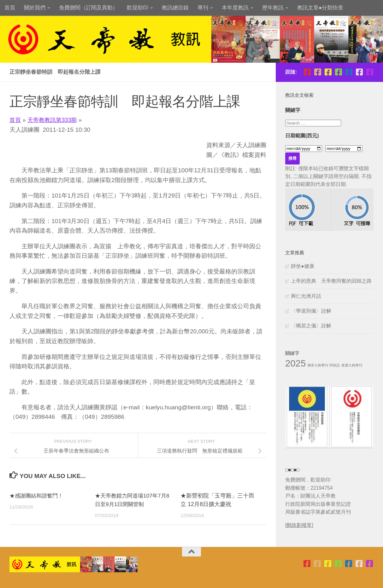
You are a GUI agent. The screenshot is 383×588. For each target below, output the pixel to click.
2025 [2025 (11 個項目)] (295, 363)
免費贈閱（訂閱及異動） (88, 8)
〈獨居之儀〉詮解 (311, 326)
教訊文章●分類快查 (320, 8)
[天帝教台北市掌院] (307, 72)
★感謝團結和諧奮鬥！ (38, 496)
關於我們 (35, 8)
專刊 (203, 8)
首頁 (10, 8)
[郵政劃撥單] (299, 525)
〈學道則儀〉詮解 (311, 311)
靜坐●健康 (303, 266)
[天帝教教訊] (349, 72)
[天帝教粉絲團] (370, 72)
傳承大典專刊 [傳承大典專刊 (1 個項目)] (318, 365)
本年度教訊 (235, 8)
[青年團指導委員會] (338, 72)
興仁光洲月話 (306, 296)
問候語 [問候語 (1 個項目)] (335, 365)
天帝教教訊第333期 (54, 120)
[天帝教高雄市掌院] (328, 72)
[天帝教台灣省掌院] (318, 72)
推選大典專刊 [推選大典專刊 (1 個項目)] (352, 365)
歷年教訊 (273, 8)
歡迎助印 (138, 8)
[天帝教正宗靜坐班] (359, 72)
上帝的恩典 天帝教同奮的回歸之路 (331, 281)
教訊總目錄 (175, 8)
